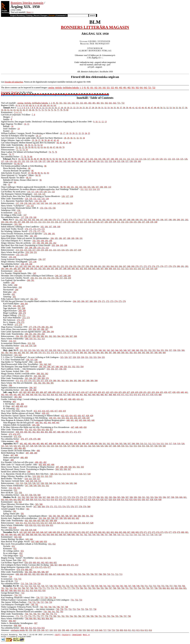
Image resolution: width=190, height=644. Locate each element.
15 (53, 108)
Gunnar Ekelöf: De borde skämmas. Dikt (18, 451)
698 (69, 535)
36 (118, 108)
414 (74, 392)
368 (32, 353)
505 (121, 444)
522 (7, 446)
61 (8, 110)
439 (178, 392)
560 (164, 446)
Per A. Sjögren (9, 322)
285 (11, 269)
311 (118, 269)
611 (40, 500)
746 (125, 586)
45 (146, 108)
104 (96, 159)
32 (105, 108)
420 (99, 392)
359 (179, 350)
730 (59, 586)
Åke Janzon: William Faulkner (14, 602)
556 (148, 446)
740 (101, 586)
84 (29, 159)
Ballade (6, 126)
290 (32, 269)
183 (108, 220)
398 (156, 353)
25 (84, 108)
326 (42, 350)
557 (152, 446)
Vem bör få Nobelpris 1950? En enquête (18, 136)
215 (52, 222)
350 (141, 350)
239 (152, 222)
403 (29, 392)
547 (110, 446)
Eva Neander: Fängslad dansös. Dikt (16, 273)
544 (98, 446)
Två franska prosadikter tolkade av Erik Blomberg (22, 166)
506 (125, 444)
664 (116, 532)
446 (19, 395)
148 (90, 161)
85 (32, 159)
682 (3, 535)
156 (123, 161)
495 (79, 444)
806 (3, 591)
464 (94, 395)
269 (133, 266)
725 (38, 586)
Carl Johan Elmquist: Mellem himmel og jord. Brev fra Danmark (28, 143)
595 (160, 497)
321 (108, 88)
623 (89, 500)
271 (141, 266)
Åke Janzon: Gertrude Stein (12, 481)
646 (42, 532)
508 (133, 444)
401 (116, 88)
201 (182, 220)
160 (139, 161)
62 (11, 110)
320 (156, 269)
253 (66, 266)
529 (36, 446)
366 (23, 353)
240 (156, 222)
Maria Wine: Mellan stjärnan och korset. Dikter (21, 413)
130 (15, 161)
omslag (51, 88)
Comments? (61, 15)
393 (135, 353)
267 (124, 266)
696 (61, 535)
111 (124, 159)
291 (36, 269)
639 (156, 500)
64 (18, 110)
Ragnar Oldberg (10, 315)
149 (94, 161)
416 (83, 392)
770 (40, 588)
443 (7, 395)
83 (26, 159)
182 (104, 220)
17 (59, 108)
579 (94, 497)
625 (98, 500)
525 (19, 446)
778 (73, 588)
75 (52, 110)
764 (15, 588)
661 (104, 532)
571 (61, 497)
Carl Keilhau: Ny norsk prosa (13, 192)
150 (98, 161)
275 (158, 266)
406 (41, 392)
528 (32, 446)
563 (28, 497)
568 (48, 497)
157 (127, 161)
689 (32, 535)
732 (67, 586)
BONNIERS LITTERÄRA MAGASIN (95, 27)
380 (81, 353)
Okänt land (8, 182)
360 (183, 350)
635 (139, 500)
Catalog (29, 15)
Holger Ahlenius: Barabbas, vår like (16, 476)
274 (153, 266)
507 (129, 444)
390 (123, 353)
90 (47, 159)
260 (95, 266)
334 (75, 350)
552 (131, 446)
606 (19, 500)
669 (137, 532)
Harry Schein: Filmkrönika (12, 339)
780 (81, 588)
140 (56, 161)
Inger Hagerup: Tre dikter (12, 124)
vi (24, 105)
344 (117, 350)
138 (48, 161)
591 (144, 497)
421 (103, 392)
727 (47, 586)
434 (157, 392)
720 (160, 535)
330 (59, 350)
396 (148, 353)
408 (50, 392)
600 (181, 497)
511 (146, 444)
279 (174, 266)
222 (81, 222)
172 (62, 220)
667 (129, 532)
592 (148, 497)
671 (145, 532)
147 (85, 161)
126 (186, 159)
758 (175, 586)
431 (145, 392)
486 (42, 444)
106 (104, 159)
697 (65, 535)
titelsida (58, 88)
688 (27, 535)
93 (57, 159)
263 (108, 266)
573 (69, 497)
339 (96, 350)
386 (106, 353)
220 (73, 222)
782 (90, 588)
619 (73, 500)
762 (7, 588)
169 (50, 220)
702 (85, 535)
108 (112, 159)
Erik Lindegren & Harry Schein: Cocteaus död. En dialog (25, 565)
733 (72, 586)
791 (127, 588)
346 (125, 350)
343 (112, 350)
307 (102, 269)
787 (110, 588)
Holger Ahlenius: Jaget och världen (16, 140)
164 (29, 220)
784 (98, 588)
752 (150, 586)
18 (62, 108)
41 (133, 108)
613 (48, 500)
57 (183, 108)
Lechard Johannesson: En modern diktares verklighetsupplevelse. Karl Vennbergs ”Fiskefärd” (40, 189)
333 (71, 350)
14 (49, 108)
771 (44, 588)
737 (88, 586)
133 (27, 161)
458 (69, 395)
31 (102, 108)
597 (168, 497)
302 (81, 269)
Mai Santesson (9, 320)
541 (85, 446)
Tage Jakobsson (10, 308)
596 (164, 497)
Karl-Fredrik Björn (11, 304)
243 (25, 266)
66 (24, 110)
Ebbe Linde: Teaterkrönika (12, 145)
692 (44, 535)
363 (11, 353)
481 (125, 88)
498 (92, 444)
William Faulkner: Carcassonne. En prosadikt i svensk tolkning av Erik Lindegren (35, 600)
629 (114, 500)
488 (50, 444)
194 (153, 220)
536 (65, 446)
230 (114, 222)
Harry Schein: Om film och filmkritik (17, 383)
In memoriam (7, 213)
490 (59, 444)
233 (127, 222)
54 (174, 108)
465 (98, 395)
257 (83, 266)
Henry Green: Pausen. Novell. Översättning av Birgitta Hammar (28, 467)
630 (118, 500)
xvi (55, 105)
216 (56, 222)
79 (64, 110)
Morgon (6, 117)
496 (83, 444)
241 (100, 88)
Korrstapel (5, 92)
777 (69, 588)
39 (127, 108)
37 (121, 108)
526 (23, 446)
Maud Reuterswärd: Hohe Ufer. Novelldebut (19, 364)
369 (36, 353)
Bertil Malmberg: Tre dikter (13, 453)
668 (133, 532)
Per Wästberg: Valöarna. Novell (14, 231)
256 (79, 266)
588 (131, 497)
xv (51, 105)
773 (52, 588)
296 (56, 269)
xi (38, 105)
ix (33, 105)
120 (161, 159)
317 (143, 269)
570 (57, 497)
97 (69, 159)
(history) (66, 635)
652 (67, 532)
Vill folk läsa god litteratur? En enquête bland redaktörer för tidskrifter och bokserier (36, 301)
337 (88, 350)
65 (21, 110)
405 (37, 392)
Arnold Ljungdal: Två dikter (13, 509)
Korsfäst (7, 294)
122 (169, 159)
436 (166, 392)
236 (139, 222)
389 (119, 353)
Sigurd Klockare (10, 311)
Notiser (4, 154)
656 (83, 532)
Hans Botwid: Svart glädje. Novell (15, 542)
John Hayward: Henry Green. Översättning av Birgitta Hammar (27, 469)
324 (34, 350)
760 (183, 586)
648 (50, 532)
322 (112, 88)
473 (131, 395)
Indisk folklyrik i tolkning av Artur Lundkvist (20, 227)
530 (40, 446)
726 (43, 586)
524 (15, 446)
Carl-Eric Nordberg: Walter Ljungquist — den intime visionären (28, 609)
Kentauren (7, 549)
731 (63, 586)
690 (36, 535)
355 (162, 350)
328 (50, 350)
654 (75, 532)
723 (30, 586)
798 (156, 588)
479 (156, 395)
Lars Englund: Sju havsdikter (13, 280)
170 (54, 220)
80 (67, 110)
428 (132, 392)
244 (29, 266)
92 (54, 159)
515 (162, 444)
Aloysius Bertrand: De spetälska (16, 171)
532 (48, 446)
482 (129, 88)
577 (86, 497)
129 (11, 161)
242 (104, 88)
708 (110, 535)
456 (61, 395)
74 (49, 110)
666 (125, 532)
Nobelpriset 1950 (8, 210)
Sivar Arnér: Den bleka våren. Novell (17, 411)
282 (187, 266)
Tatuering (7, 297)
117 (149, 159)
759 (179, 586)
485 (38, 444)
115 (141, 159)
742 (109, 586)
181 (100, 220)
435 (161, 392)
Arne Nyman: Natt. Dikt (11, 560)
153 (110, 161)
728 (51, 586)
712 (127, 535)
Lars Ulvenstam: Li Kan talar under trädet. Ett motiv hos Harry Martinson (32, 138)
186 (120, 220)
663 (112, 532)
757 (171, 586)
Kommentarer (7, 112)
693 (48, 535)
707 (106, 535)
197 (166, 220)
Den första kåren (10, 287)
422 (108, 392)
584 (115, 497)
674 (158, 532)
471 (123, 395)
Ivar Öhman (8, 325)
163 (25, 220)
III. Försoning (9, 409)
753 (154, 586)
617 (65, 500)
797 (152, 588)
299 (69, 269)
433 (153, 392)
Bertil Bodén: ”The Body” (12, 479)
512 (150, 444)
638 (152, 500)
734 (76, 586)
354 (158, 350)
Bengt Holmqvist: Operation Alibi (15, 567)
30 (99, 108)
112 (128, 159)
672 (149, 532)
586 (123, 497)
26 (87, 108)
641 (141, 88)
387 (110, 353)
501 (104, 444)
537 (69, 446)
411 (62, 392)
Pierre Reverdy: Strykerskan (15, 168)
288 (23, 269)
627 (106, 500)
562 (137, 88)
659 (96, 532)
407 (46, 392)
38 (124, 108)
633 (131, 500)
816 (44, 591)
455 (56, 395)
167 (42, 220)
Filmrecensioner (8, 150)
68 (30, 110)
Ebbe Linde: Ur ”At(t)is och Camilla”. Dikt (19, 465)
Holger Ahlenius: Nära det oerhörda (16, 243)
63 (14, 110)
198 (170, 220)
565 (36, 497)
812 (27, 591)
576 (81, 497)
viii (30, 105)
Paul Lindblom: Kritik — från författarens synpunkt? (23, 369)
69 (33, 110)
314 (131, 269)
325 (38, 350)
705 (98, 535)
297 (61, 269)
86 (35, 159)
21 (71, 108)
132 (23, 161)
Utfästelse (7, 511)
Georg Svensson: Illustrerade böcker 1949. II (20, 208)
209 (27, 222)
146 (81, 161)
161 (92, 88)
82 (88, 88)
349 (137, 350)
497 (88, 444)
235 (135, 222)
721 (150, 88)
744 (117, 586)
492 (67, 444)
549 (119, 446)
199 (174, 220)
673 (154, 532)
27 (90, 108)
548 (114, 446)
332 (67, 350)
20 (68, 108)
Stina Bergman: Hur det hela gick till (18, 423)
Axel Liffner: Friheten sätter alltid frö (17, 376)
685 (15, 535)
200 (178, 220)
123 (173, 159)
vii (27, 105)
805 (185, 588)
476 (143, 395)
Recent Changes (41, 15)
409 (54, 392)
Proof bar (15, 92)
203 (3, 222)
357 (170, 350)
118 (153, 159)
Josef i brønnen (9, 129)
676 (166, 532)
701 (81, 535)
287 (19, 269)
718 (152, 535)
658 (92, 532)
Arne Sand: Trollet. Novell (12, 229)
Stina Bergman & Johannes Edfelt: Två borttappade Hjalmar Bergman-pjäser (33, 420)
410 (58, 392)
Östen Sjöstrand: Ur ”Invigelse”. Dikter (17, 175)
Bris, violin (8, 285)
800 (164, 588)
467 (106, 395)
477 (148, 395)
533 (52, 446)
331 (63, 350)
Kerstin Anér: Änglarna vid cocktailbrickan (19, 518)
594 (156, 497)
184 (112, 220)
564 (32, 497)
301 (77, 269)
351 (146, 350)
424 (116, 392)
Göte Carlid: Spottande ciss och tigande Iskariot (21, 332)
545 (102, 446)
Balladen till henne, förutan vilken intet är (20, 180)
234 (131, 222)
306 (98, 269)
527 (27, 446)
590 (139, 497)
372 (48, 353)
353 (154, 350)
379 (77, 353)
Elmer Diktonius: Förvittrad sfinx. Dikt (17, 504)
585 (119, 497)
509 (137, 444)
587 (127, 497)
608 (27, 500)
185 (116, 220)
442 (3, 395)
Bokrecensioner (8, 147)
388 (114, 353)
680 (183, 532)
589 (135, 497)
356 (166, 350)
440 (182, 392)
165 (33, 220)
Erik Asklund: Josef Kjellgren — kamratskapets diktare (24, 516)
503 (112, 444)
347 (129, 350)
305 (94, 269)
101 (83, 159)
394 (139, 353)
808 (11, 591)
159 (135, 161)
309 (110, 269)
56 (180, 108)
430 (141, 392)
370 (40, 353)
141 (61, 161)
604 (11, 500)
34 (112, 108)
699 (73, 535)
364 (15, 353)
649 (54, 532)
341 (104, 350)
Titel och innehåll (8, 103)
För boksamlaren (8, 570)
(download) (77, 635)
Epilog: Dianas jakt (11, 514)
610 (36, 500)
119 (157, 159)
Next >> (30, 12)
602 (3, 500)
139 (52, 161)
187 (124, 220)
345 (121, 350)
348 (133, 350)
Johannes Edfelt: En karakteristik (17, 425)
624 (94, 500)
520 (183, 444)
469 (114, 395)
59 (2, 110)
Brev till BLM (7, 493)
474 (135, 395)
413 (70, 392)
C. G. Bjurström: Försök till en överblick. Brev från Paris (25, 474)
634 (135, 500)
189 (133, 220)
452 (44, 395)
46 (149, 108)
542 (90, 446)
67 (27, 110)
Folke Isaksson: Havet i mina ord (15, 299)
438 (174, 392)
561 (133, 88)
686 (19, 535)
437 (170, 392)
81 (85, 88)
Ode (5, 185)
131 (19, 161)
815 (40, 591)
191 (141, 220)
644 (34, 532)
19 (65, 108)
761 (3, 588)
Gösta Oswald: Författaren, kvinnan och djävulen (21, 234)
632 (127, 500)
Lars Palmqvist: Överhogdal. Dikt (15, 605)
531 (44, 446)
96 (66, 159)
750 (142, 586)
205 (11, 222)
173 (66, 220)
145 (77, 161)
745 (121, 586)
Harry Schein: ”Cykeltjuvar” (13, 206)
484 (34, 444)
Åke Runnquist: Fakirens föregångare (17, 194)
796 (148, 588)
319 (152, 269)
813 (31, 591)
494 (75, 444)
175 (75, 220)
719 (156, 535)
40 (130, 108)
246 (37, 266)
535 (61, 446)
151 (102, 161)
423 (112, 392)
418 (91, 392)
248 (46, 266)
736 (84, 586)
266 (120, 266)
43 (140, 108)
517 (170, 444)
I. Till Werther (9, 404)
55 (177, 108)
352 (150, 350)
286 (15, 269)
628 (110, 500)
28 (93, 108)
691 (40, 535)
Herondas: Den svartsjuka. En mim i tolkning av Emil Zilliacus (27, 276)
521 (3, 446)
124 (178, 159)
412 (66, 392)
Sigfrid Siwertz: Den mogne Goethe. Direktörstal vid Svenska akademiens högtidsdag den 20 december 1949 (46, 122)
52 (167, 108)
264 (112, 266)
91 (50, 159)
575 (77, 497)
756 (167, 586)
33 (108, 108)
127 (3, 161)
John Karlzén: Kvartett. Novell (14, 173)
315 (135, 269)
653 (71, 532)
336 (83, 350)
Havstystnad (8, 290)
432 (149, 392)
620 (77, 500)
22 (74, 108)
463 (90, 395)
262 (104, 266)
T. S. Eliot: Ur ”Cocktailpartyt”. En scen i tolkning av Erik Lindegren (30, 357)
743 (113, 586)
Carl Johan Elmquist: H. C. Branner (16, 241)
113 (132, 159)
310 (114, 269)
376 (65, 353)
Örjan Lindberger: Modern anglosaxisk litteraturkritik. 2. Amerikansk (30, 187)
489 (54, 444)
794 (139, 588)
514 (158, 444)
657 (87, 532)
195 (158, 220)
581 (102, 497)
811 (23, 591)
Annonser (5, 630)
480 (160, 395)
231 (118, 222)
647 (46, 532)
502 (108, 444)
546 (106, 446)
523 (11, 446)
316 (139, 269)
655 (79, 532)
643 (29, 532)
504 (117, 444)
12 (43, 108)
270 (137, 266)
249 (50, 266)
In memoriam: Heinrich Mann (13, 343)
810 (19, 591)
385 (102, 353)
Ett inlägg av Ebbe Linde (11, 215)
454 (52, 395)
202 (187, 220)
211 (36, 222)
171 (58, 220)
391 (127, 353)
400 (164, 353)
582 (106, 497)
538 (73, 446)
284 (7, 269)
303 (85, 269)
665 (120, 532)
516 (166, 444)
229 (110, 222)
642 (145, 88)
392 (131, 353)
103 (91, 159)
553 (135, 446)
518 (175, 444)
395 (143, 353)
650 (58, 532)
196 (162, 220)
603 (7, 500)
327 (46, 350)
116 (145, 159)
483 (30, 444)
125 (182, 159)
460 (77, 395)
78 (61, 110)
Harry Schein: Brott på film (12, 252)
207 (19, 222)
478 (152, 395)
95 (63, 159)
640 (160, 500)
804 (181, 588)
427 (128, 392)
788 (114, 588)
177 (83, 220)
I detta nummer (7, 348)
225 (94, 222)
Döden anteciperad (11, 458)
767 (27, 588)
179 (91, 220)
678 (174, 532)
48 (155, 108)
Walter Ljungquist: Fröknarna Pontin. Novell (20, 607)
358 (175, 350)
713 (131, 535)
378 (73, 353)
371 (44, 353)
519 (179, 444)
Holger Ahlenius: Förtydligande (14, 262)
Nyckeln (7, 546)
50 (161, 108)
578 (90, 497)
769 (36, 588)
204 (7, 222)
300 (73, 269)
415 (79, 392)
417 (87, 392)
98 (72, 159)
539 (77, 446)
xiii (45, 105)
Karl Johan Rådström (12, 318)
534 (56, 446)
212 (40, 222)
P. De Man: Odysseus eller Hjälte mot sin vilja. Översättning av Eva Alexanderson (35, 427)
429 (137, 392)
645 (38, 532)
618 (69, 500)
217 (60, 222)
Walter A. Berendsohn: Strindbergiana (17, 623)
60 (5, 110)
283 (3, 269)
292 (40, 269)
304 (90, 269)
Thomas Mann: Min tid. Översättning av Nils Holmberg (24, 418)
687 (23, 535)
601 (185, 497)
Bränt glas (7, 292)
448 (27, 395)
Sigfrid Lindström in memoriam (14, 388)
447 (23, 395)
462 (85, 395)
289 (27, 269)
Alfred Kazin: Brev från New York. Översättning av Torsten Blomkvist (30, 196)
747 (130, 586)
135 (36, 161)
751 (146, 586)
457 (65, 395)
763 (11, 588)
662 (108, 532)
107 (108, 159)
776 (65, 588)
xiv (48, 105)
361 (3, 353)
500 (100, 444)
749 (138, 586)
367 (27, 353)
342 (108, 350)
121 (165, 159)
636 (143, 500)
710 (119, 535)
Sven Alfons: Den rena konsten (14, 329)
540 (81, 446)
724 (34, 586)
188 (129, 220)
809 (15, 591)
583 (110, 497)
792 (131, 588)
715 (139, 535)
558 (156, 446)
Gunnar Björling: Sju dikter (12, 539)
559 (160, 446)
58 (186, 108)
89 (44, 159)
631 (123, 500)
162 (96, 88)
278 (170, 266)
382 (90, 353)
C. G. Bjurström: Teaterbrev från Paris (17, 201)
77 (58, 110)
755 (163, 586)
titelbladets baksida (71, 88)
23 (77, 108)
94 (60, 159)
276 (162, 266)
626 (102, 500)
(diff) (58, 635)
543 (94, 446)
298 (65, 269)
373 (52, 353)
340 (100, 350)
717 (147, 535)
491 (63, 444)
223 (85, 222)
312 (123, 269)
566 (40, 497)
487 (46, 444)
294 (48, 269)
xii (41, 105)
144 (73, 161)
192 (145, 220)
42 (136, 108)
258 (87, 266)
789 (119, 588)
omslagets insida (18, 630)
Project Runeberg (17, 15)
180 (95, 220)
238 (147, 222)
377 (69, 353)
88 (41, 159)
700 (77, 535)
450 (36, 395)
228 (106, 222)
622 (85, 500)
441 (186, 392)
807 (7, 591)
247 (42, 266)
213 (44, 222)
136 (40, 161)
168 (46, 220)
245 (33, 266)
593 (152, 497)
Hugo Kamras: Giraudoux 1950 (14, 327)
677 (170, 532)
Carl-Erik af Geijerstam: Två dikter (16, 115)
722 (154, 88)
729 (55, 586)
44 (143, 108)
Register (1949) (8, 105)
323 (30, 350)
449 (32, 395)
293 (44, 269)
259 (91, 266)
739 (96, 586)
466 (102, 395)
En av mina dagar (10, 553)
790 (123, 588)
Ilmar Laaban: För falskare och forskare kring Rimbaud (24, 152)
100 (79, 159)
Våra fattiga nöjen (11, 556)
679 (178, 532)
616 (60, 500)
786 (106, 588)
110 (120, 159)
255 (75, 266)
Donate (52, 15)
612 (44, 500)
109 (116, 159)
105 (100, 159)
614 (52, 500)
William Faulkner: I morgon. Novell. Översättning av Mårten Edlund (30, 133)
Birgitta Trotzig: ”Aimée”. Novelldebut (17, 558)
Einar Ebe (7, 306)
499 (96, 444)
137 (44, 161)
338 (92, 350)
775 (61, 588)
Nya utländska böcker (10, 157)
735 (80, 586)
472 (127, 395)
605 (15, 500)
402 (121, 88)
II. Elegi (6, 406)
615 (56, 500)
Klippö (6, 460)
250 (54, 266)
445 (15, 395)
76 (55, 110)
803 (177, 588)
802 (172, 588)
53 (171, 108)
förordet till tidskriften (14, 82)
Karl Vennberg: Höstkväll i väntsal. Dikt (18, 598)
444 (11, 395)
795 (143, 588)
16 (56, 108)
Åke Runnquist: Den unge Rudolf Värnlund (19, 367)
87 (38, 159)
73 (46, 110)
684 (11, 535)
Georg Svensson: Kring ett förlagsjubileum (19, 259)
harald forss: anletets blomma (13, 472)
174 (71, 220)
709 (114, 535)
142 (65, 161)
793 (135, 588)
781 (85, 588)
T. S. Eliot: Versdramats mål (13, 360)
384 (98, 353)
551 (127, 446)
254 (71, 266)
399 (160, 353)
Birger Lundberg (10, 313)
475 (139, 395)
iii (17, 105)
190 (137, 220)
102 (87, 159)
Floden (6, 455)
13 (46, 108)
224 (89, 222)
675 (162, 532)
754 (159, 586)
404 (33, 392)
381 (85, 353)
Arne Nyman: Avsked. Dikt (12, 371)
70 (36, 110)
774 (56, 588)
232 (123, 222)
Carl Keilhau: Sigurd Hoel (12, 563)
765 (19, 588)
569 (52, 497)
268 (129, 266)
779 (77, 588)
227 (102, 222)
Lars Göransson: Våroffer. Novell (15, 278)
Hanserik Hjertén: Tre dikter (13, 178)
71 (39, 110)
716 (143, 535)
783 (94, 588)
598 (173, 497)
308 (106, 269)
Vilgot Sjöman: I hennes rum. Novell (16, 507)
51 (164, 108)
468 (110, 395)
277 (166, 266)
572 (65, 497)
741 (105, 586)
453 (48, 395)
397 (152, 353)
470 (119, 395)
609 (32, 500)
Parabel (6, 131)
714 (135, 535)
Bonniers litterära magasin (27, 3)
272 (145, 266)
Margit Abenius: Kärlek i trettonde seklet (18, 374)
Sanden (6, 119)
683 (7, 535)
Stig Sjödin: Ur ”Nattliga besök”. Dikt (17, 362)
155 (119, 161)
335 (79, 350)
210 (32, 222)
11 (40, 108)
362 (7, 353)
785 (102, 588)
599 (177, 497)
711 (123, 535)
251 (58, 266)
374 (56, 353)
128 (7, 161)
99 (75, 159)
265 (116, 266)
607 (23, 500)
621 (81, 500)
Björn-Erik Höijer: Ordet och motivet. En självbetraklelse (25, 238)
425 (120, 392)
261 (100, 266)
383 (94, 353)
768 (32, 588)
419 (95, 392)
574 (73, 497)
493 (71, 444)
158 (131, 161)
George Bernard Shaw (10, 593)
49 (158, 108)
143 (69, 161)
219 (69, 222)
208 (23, 222)
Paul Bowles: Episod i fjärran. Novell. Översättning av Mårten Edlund (30, 416)
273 (149, 266)
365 (19, 353)
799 (160, 588)
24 (81, 108)
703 (90, 535)
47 (152, 108)
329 (54, 350)
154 (114, 161)
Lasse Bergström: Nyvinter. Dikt (15, 236)
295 (52, 269)
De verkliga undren (11, 551)
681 (187, 532)
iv (19, 105)
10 (37, 108)
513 (154, 444)
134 (32, 161)
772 (48, 588)
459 (73, 395)
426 (124, 392)
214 (48, 222)
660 (100, 532)
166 (37, 220)
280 (178, 266)
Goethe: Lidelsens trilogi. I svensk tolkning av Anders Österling (28, 399)
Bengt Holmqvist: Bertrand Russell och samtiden (21, 612)
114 (136, 159)
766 (23, 588)
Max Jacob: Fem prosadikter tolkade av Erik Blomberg (24, 544)
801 (168, 588)
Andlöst (6, 283)
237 (143, 222)
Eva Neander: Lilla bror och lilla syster (17, 462)
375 (61, 353)
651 (63, 532)
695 (56, 535)
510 (141, 444)
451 (40, 395)
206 (15, 222)
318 (147, 269)
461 (81, 395)
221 (77, 222)
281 (182, 266)
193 (149, 220)
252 (62, 266)
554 (139, 446)
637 (147, 500)
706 (102, 535)
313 (127, 269)
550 (123, 446)
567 (44, 497)
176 (79, 220)
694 (52, 535)
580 (98, 497)
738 (92, 586)
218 (65, 222)
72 (42, 110)
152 (106, 161)
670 (141, 532)
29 (96, 108)
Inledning (7, 402)
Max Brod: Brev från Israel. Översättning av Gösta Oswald (25, 245)
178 (87, 220)
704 (94, 535)
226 (98, 222)
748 (134, 586)
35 (115, 108)
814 (36, 591)
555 (143, 446)
